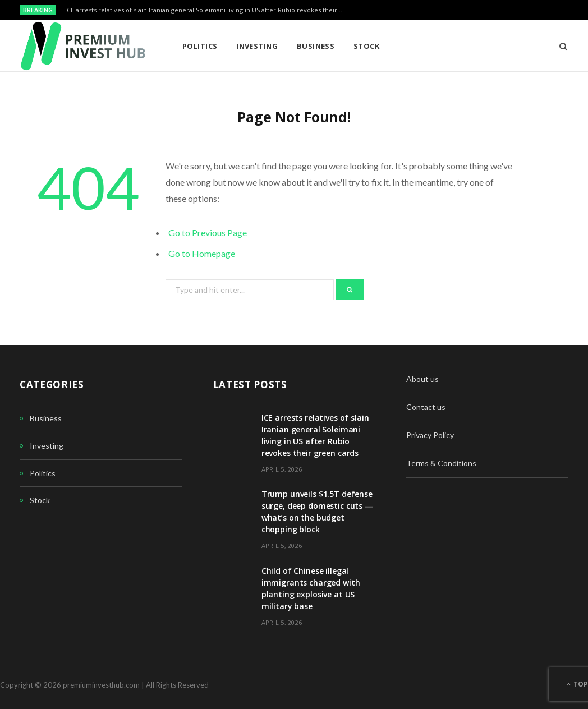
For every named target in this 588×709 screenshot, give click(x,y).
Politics (200, 46)
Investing (257, 46)
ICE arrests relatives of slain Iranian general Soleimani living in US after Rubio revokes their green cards (208, 10)
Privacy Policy (430, 435)
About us (422, 379)
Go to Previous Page (208, 233)
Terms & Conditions (441, 463)
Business (316, 46)
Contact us (426, 407)
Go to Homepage (202, 253)
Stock (366, 46)
